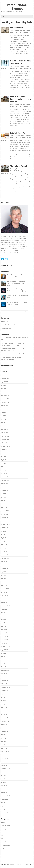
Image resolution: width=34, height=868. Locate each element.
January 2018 (4, 592)
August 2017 (4, 609)
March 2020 (4, 507)
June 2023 (3, 389)
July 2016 (3, 653)
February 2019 (5, 548)
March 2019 (4, 545)
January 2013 (4, 786)
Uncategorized (5, 328)
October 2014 (4, 724)
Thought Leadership (25, 32)
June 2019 (3, 534)
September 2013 (5, 769)
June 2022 (3, 419)
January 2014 (4, 755)
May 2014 (3, 741)
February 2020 (5, 511)
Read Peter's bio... (15, 252)
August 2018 (4, 568)
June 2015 (3, 697)
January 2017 (4, 633)
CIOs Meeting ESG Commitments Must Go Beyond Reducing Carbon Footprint (16, 283)
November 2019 (5, 517)
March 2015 (4, 708)
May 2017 (3, 619)
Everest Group (13, 236)
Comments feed (5, 845)
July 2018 (3, 572)
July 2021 (3, 453)
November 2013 (5, 762)
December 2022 (5, 399)
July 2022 (3, 416)
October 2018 (4, 562)
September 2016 (5, 646)
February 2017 (5, 629)
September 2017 (5, 606)
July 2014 (3, 735)
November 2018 (5, 558)
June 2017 (3, 616)
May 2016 (3, 660)
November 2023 (5, 378)
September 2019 (5, 524)
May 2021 (3, 460)
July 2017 (3, 613)
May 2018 (3, 579)
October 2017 (4, 602)
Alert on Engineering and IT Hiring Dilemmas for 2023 (16, 276)
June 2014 (3, 738)
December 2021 (5, 436)
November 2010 (5, 813)
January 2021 (4, 473)
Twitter (6, 259)
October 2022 (4, 406)
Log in (2, 839)
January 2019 (4, 551)
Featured (3, 321)
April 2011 (3, 809)
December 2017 (5, 596)
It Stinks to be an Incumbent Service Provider (21, 62)
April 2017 (3, 623)
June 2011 (3, 803)
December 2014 (5, 718)
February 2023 (5, 395)
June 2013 (3, 779)
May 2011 (3, 806)
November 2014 (5, 721)
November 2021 (5, 439)
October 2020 (4, 484)
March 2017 (4, 626)
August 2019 (4, 528)
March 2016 (4, 667)
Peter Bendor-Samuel (17, 7)
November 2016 (5, 640)
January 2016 (4, 674)
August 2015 (4, 691)
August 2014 (4, 731)
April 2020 (3, 504)
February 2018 (5, 589)
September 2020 (5, 487)
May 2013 (3, 782)
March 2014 (4, 748)
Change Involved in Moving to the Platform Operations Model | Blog (16, 290)
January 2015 (4, 714)
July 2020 (3, 494)
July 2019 (3, 531)
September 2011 (5, 796)
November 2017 (5, 599)
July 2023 (3, 385)
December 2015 (5, 677)
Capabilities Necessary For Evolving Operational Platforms (17, 303)
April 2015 (3, 704)
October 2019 (4, 521)
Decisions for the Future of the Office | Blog (17, 297)
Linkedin (3, 259)
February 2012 (5, 789)
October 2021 (4, 443)
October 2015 (4, 684)
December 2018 (5, 555)
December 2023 (5, 375)
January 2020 (4, 514)
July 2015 (3, 694)
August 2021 (4, 450)
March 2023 (4, 392)
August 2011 (4, 799)
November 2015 (5, 680)
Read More (5, 35)
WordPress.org (5, 849)
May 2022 (3, 422)
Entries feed (4, 842)
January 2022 (4, 433)
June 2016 (3, 657)
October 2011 (4, 792)
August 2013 (4, 772)
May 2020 (3, 501)
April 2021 (3, 463)
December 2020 (5, 477)
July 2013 (3, 775)
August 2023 (4, 382)
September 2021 (5, 446)
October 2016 (4, 643)
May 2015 (3, 701)
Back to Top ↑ (29, 865)
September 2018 (5, 565)
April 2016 (3, 663)
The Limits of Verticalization (21, 166)
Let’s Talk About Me (18, 133)
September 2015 (5, 687)
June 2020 (3, 497)
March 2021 (4, 467)
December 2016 (5, 636)
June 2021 (3, 456)
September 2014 (5, 728)
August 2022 (4, 412)
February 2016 (5, 670)
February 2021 (5, 470)
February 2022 (5, 429)
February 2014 (5, 752)
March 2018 (4, 585)
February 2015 (5, 711)
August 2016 (4, 650)
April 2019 (3, 541)
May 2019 (3, 538)
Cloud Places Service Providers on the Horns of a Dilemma (20, 99)
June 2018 (3, 575)
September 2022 (5, 409)
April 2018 (3, 582)
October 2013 (4, 765)
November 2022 (5, 402)
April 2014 (3, 745)
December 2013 (5, 758)
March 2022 (4, 426)
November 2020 (5, 480)
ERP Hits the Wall (17, 28)
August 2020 (4, 490)
